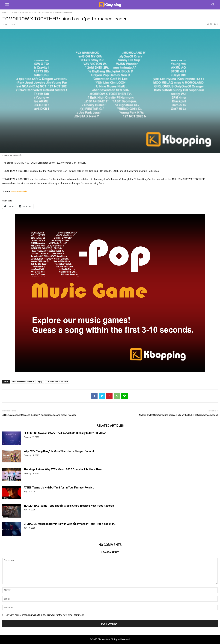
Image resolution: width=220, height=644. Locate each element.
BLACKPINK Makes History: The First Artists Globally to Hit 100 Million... (66, 433)
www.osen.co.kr (19, 192)
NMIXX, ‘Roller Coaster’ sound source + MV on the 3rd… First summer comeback (178, 415)
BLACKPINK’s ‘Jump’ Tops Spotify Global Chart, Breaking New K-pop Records (69, 506)
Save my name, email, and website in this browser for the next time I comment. (45, 615)
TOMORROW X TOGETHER (57, 382)
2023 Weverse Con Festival (23, 382)
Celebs (14, 13)
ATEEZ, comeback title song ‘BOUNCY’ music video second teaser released (39, 415)
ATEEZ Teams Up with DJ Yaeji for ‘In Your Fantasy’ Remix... (59, 488)
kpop (40, 382)
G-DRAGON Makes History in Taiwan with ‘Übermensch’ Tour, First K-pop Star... (70, 524)
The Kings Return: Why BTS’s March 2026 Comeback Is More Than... (64, 469)
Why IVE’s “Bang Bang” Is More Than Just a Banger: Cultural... (60, 451)
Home (5, 13)
